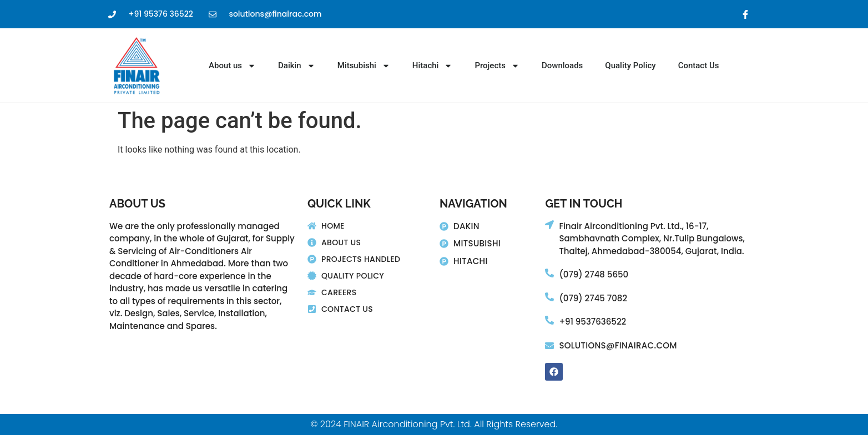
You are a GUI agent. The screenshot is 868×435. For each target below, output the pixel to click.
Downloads (562, 65)
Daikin (297, 65)
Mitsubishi (364, 65)
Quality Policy (630, 65)
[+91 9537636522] (549, 320)
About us (232, 65)
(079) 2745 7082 (593, 298)
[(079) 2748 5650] (549, 273)
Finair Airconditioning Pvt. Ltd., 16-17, (634, 226)
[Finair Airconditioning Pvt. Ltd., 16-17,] (549, 225)
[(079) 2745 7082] (549, 297)
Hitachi (433, 65)
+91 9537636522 (592, 322)
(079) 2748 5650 (594, 274)
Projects (497, 65)
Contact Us (699, 65)
